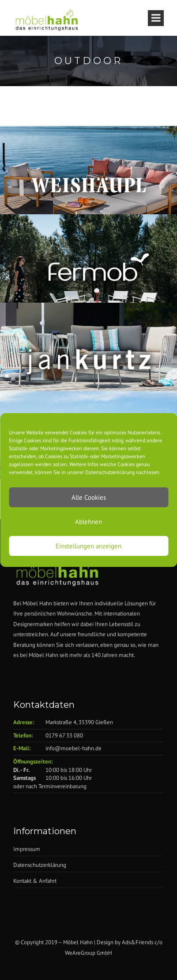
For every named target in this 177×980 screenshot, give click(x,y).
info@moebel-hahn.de (73, 748)
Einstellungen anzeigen (88, 546)
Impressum (27, 849)
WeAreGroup (80, 953)
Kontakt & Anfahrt (35, 881)
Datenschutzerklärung (40, 865)
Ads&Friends (137, 942)
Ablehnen (88, 522)
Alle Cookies (89, 497)
